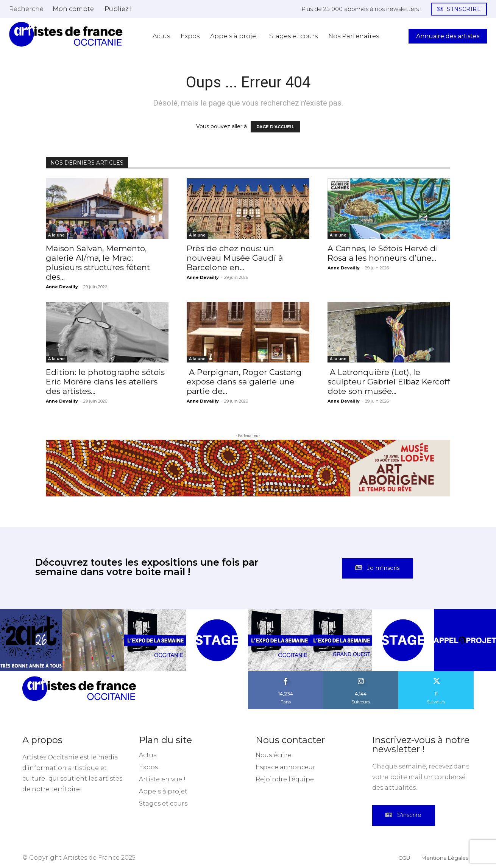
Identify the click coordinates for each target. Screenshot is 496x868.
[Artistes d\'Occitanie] (66, 34)
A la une (56, 235)
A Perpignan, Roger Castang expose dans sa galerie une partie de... (244, 382)
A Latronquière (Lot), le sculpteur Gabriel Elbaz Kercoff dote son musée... (389, 382)
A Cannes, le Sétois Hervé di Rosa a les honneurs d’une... (383, 253)
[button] (26, 9)
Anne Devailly (62, 287)
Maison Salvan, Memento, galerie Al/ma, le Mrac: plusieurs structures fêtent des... (98, 263)
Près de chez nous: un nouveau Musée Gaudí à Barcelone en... (235, 258)
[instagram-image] (31, 634)
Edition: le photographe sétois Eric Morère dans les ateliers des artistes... (105, 382)
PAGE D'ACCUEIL (275, 127)
